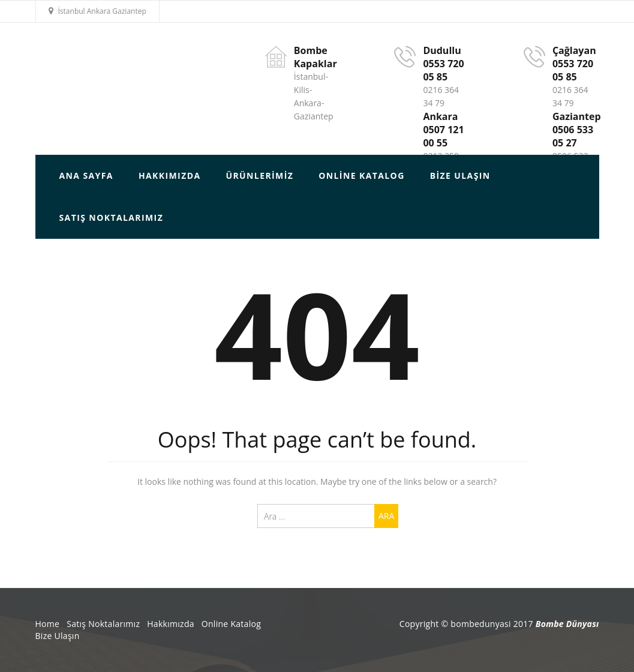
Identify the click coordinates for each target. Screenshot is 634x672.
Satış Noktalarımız (112, 217)
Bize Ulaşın (460, 175)
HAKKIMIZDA (170, 175)
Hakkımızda (171, 624)
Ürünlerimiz (259, 175)
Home (48, 624)
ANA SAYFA (86, 175)
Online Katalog (361, 175)
